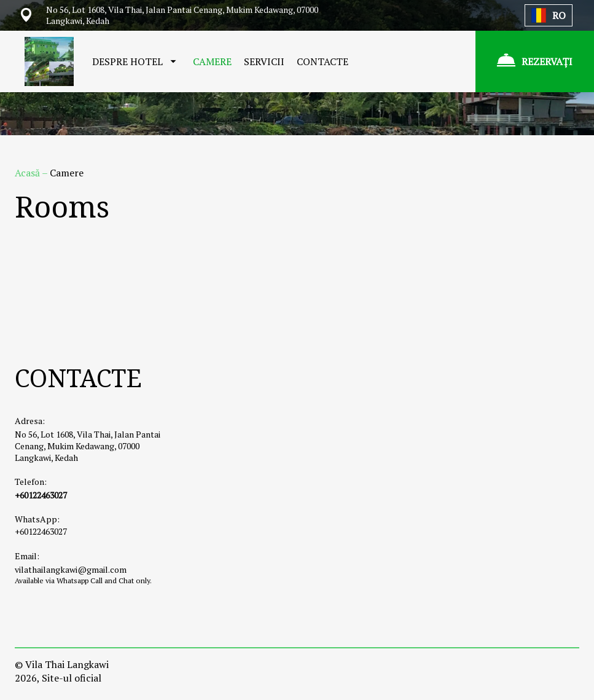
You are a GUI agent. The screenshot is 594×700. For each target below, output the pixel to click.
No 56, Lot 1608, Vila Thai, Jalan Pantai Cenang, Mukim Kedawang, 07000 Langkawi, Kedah (88, 446)
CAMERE (212, 61)
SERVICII (264, 61)
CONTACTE (322, 61)
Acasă (28, 173)
